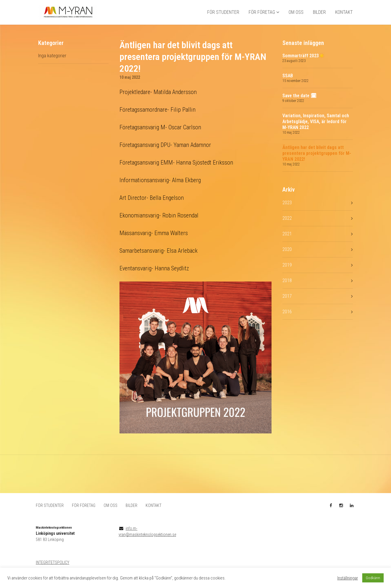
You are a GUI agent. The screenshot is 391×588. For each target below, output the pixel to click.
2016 (287, 320)
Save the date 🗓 (299, 104)
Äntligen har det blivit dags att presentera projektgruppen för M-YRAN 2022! (317, 162)
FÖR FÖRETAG (262, 16)
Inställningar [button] (348, 578)
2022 (287, 226)
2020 (287, 258)
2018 (287, 289)
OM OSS (296, 16)
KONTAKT (344, 16)
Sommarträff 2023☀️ (304, 64)
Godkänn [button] (373, 578)
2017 (287, 304)
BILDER (319, 16)
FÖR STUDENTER (223, 16)
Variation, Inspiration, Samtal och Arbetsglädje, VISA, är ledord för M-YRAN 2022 (316, 130)
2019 (287, 273)
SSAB (288, 84)
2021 (287, 242)
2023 (287, 211)
